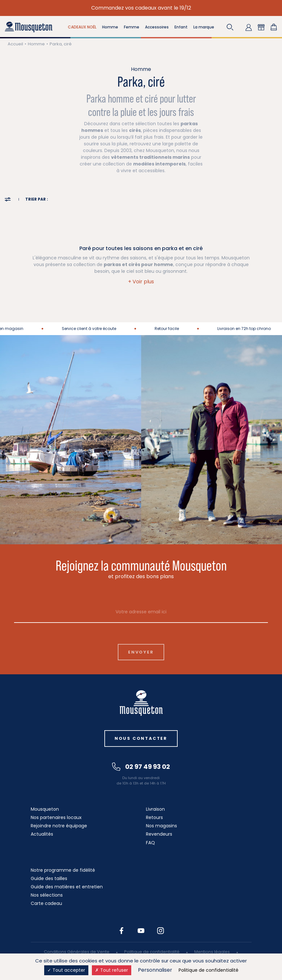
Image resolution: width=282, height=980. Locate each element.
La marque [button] (204, 27)
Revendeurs (159, 834)
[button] (230, 27)
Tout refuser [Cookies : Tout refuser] (112, 970)
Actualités (42, 834)
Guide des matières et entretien (67, 887)
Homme (36, 44)
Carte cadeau (46, 903)
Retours (154, 817)
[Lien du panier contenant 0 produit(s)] (274, 27)
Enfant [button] (181, 27)
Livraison (155, 809)
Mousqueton (45, 809)
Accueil (15, 44)
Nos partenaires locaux (56, 817)
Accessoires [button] (157, 27)
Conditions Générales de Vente (77, 952)
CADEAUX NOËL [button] (82, 27)
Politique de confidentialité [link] (209, 970)
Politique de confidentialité (152, 952)
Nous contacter (141, 738)
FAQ (150, 843)
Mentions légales (212, 952)
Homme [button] (110, 27)
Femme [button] (132, 27)
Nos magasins (161, 826)
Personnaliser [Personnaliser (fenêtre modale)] (155, 970)
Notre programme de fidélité (63, 870)
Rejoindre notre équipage (59, 826)
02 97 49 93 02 (141, 767)
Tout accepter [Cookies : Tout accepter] (66, 970)
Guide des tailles (49, 878)
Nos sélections (47, 895)
